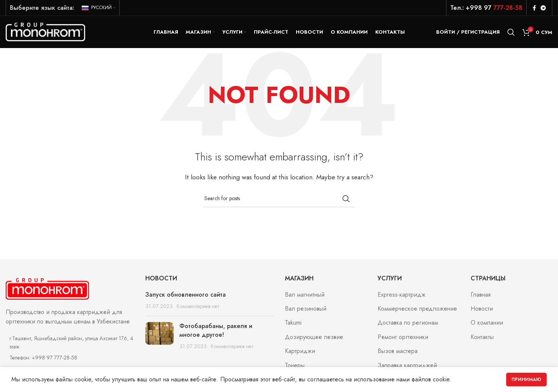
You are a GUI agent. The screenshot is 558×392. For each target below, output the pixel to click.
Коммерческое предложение (417, 311)
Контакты (482, 339)
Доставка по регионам (408, 325)
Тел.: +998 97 (486, 8)
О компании (487, 325)
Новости (482, 311)
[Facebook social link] (534, 8)
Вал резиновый (306, 311)
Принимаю (526, 380)
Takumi (293, 325)
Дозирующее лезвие (314, 339)
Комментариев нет (198, 308)
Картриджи (300, 353)
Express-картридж (402, 296)
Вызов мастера (398, 353)
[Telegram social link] (543, 8)
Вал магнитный (305, 296)
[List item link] (70, 359)
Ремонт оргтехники (403, 339)
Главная (481, 296)
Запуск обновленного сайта (186, 296)
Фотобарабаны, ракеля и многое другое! (216, 332)
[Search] (511, 33)
